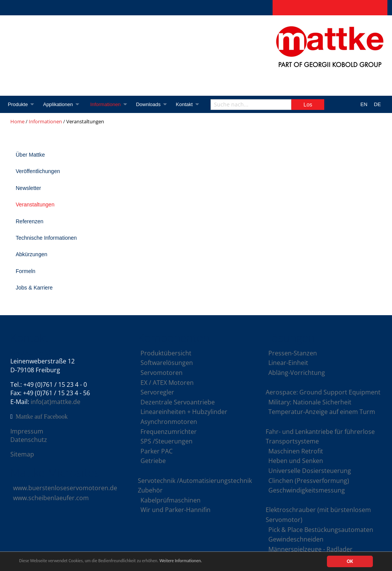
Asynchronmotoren (169, 422)
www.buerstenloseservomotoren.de (65, 488)
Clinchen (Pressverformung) (309, 481)
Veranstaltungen (35, 205)
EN (364, 104)
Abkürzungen (32, 254)
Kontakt (190, 104)
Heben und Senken (296, 461)
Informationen (109, 104)
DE (377, 104)
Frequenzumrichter (169, 432)
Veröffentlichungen (38, 171)
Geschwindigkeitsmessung (307, 490)
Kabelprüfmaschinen (171, 500)
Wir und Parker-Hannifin (176, 510)
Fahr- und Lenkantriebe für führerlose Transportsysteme (320, 437)
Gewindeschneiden (296, 539)
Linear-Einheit (288, 363)
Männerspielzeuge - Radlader (310, 549)
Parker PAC (157, 451)
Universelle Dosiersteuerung (310, 471)
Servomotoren (162, 373)
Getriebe (153, 461)
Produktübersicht (166, 353)
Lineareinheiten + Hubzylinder (184, 412)
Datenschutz (29, 440)
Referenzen (29, 221)
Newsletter (28, 188)
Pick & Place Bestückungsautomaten (321, 530)
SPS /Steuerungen (167, 441)
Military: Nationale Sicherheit (310, 402)
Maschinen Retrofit (296, 451)
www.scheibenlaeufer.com (51, 498)
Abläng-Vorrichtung (297, 373)
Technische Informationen (46, 238)
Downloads (153, 104)
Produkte (18, 104)
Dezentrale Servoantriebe (178, 402)
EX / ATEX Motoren (167, 383)
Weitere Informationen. (208, 562)
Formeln (25, 271)
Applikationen (59, 104)
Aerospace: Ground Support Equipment (323, 392)
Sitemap (22, 454)
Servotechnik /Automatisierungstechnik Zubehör (195, 486)
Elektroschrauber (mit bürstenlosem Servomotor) (318, 515)
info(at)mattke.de (56, 402)
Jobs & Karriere (34, 288)
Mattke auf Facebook (42, 417)
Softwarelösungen (167, 363)
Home (17, 121)
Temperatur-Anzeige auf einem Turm (322, 412)
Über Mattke (30, 155)
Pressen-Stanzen (293, 353)
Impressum (27, 431)
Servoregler (157, 392)
